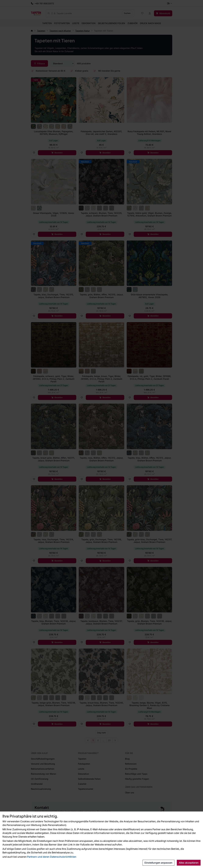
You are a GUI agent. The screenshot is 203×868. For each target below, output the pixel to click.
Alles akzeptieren (189, 863)
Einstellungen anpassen (158, 863)
